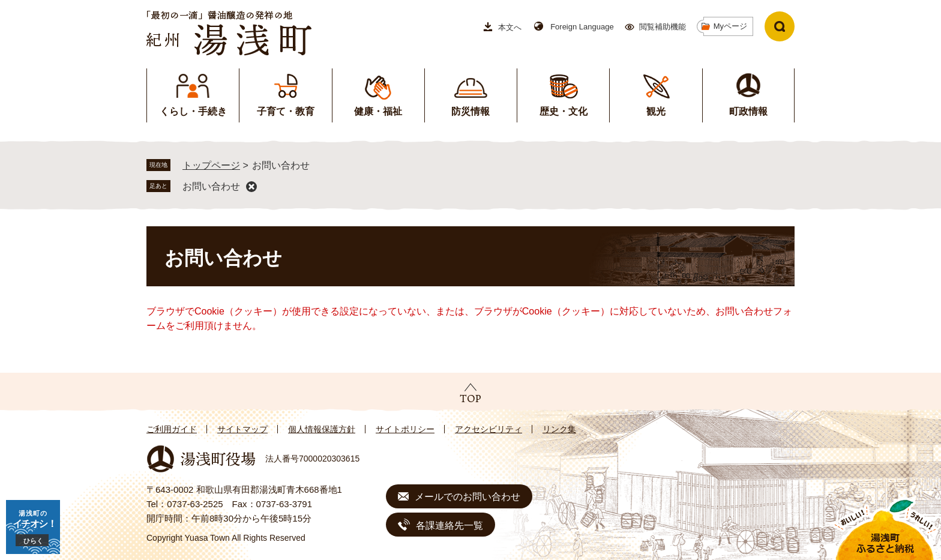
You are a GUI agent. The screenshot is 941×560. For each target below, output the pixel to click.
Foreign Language (582, 27)
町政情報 (748, 111)
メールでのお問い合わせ (467, 497)
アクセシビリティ (489, 429)
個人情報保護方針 (322, 429)
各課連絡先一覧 (449, 525)
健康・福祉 (378, 111)
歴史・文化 (564, 111)
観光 (656, 111)
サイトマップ (242, 429)
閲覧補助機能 (663, 27)
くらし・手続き (193, 111)
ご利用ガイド (172, 429)
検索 (780, 26)
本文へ (510, 27)
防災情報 (470, 111)
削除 (251, 187)
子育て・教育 (286, 111)
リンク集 (559, 429)
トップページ (211, 165)
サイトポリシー (405, 429)
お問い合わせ (211, 186)
